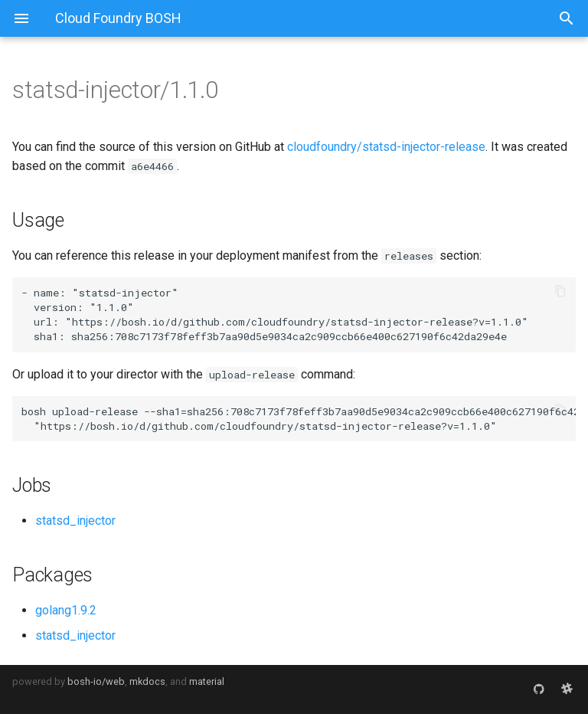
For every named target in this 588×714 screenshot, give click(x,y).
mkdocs (147, 681)
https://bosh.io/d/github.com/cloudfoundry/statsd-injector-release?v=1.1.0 (297, 322)
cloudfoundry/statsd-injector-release (386, 147)
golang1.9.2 (66, 610)
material (207, 681)
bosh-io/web (96, 681)
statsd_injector (75, 521)
